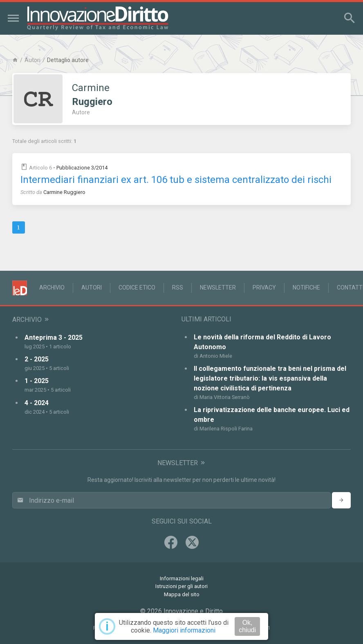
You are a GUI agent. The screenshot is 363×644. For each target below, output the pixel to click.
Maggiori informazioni (184, 630)
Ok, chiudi (247, 626)
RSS (178, 287)
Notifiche (306, 287)
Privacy (264, 287)
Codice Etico (137, 287)
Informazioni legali (182, 578)
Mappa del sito (182, 594)
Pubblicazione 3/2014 (82, 168)
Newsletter (218, 287)
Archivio (52, 287)
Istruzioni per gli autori (181, 586)
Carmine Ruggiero (64, 192)
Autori (32, 60)
